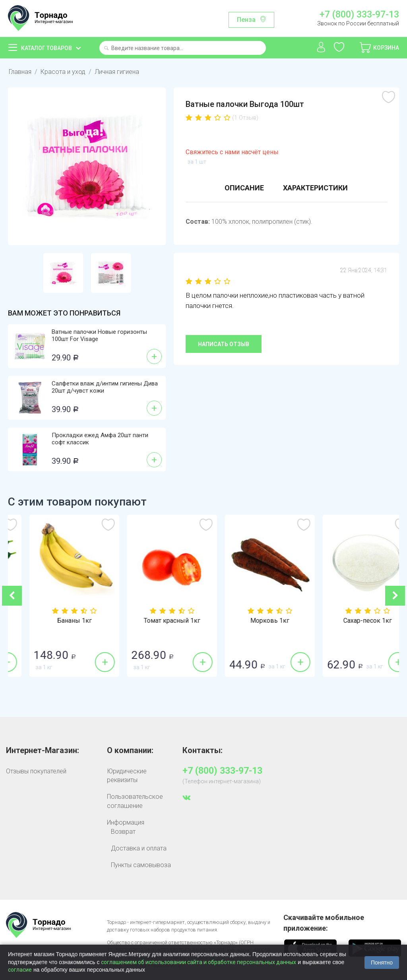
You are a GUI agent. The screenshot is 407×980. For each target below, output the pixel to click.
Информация (126, 822)
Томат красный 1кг (252, 621)
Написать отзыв (224, 344)
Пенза (246, 20)
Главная (20, 72)
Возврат (123, 832)
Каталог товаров (47, 48)
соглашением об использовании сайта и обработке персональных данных (199, 962)
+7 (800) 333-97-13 (359, 15)
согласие (20, 970)
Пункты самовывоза (141, 865)
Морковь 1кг (350, 621)
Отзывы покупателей (36, 771)
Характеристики (315, 188)
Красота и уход (63, 72)
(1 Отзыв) (245, 118)
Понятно (382, 963)
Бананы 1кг (155, 621)
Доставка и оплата (139, 848)
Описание (244, 188)
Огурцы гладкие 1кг (57, 621)
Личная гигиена (117, 72)
